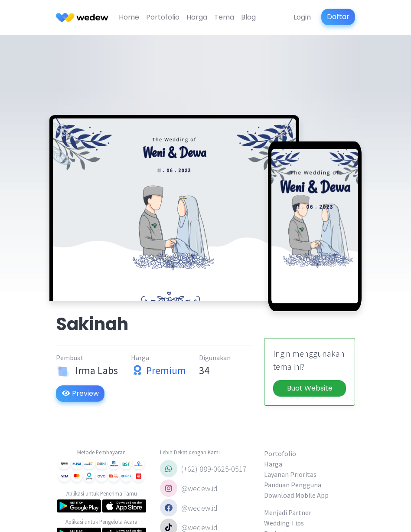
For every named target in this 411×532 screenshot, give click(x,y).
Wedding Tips (284, 523)
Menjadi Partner (288, 512)
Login (302, 17)
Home (129, 17)
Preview (80, 393)
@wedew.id (189, 488)
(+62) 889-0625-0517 (203, 469)
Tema (224, 17)
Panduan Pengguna (293, 485)
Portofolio (163, 17)
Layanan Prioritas (290, 474)
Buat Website (310, 388)
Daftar (338, 17)
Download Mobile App (296, 495)
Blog (248, 17)
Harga (197, 17)
